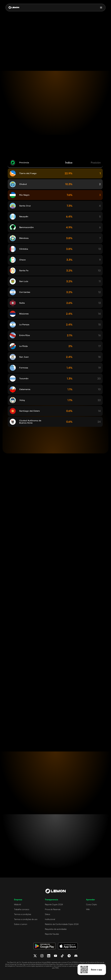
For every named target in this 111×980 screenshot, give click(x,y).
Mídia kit (17, 904)
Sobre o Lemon (21, 924)
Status (48, 914)
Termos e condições (23, 914)
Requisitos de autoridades (56, 929)
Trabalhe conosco (22, 909)
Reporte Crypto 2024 (54, 904)
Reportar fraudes (52, 934)
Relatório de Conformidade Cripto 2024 (62, 924)
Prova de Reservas (53, 909)
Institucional (50, 919)
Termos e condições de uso (26, 919)
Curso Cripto (91, 904)
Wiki (88, 909)
